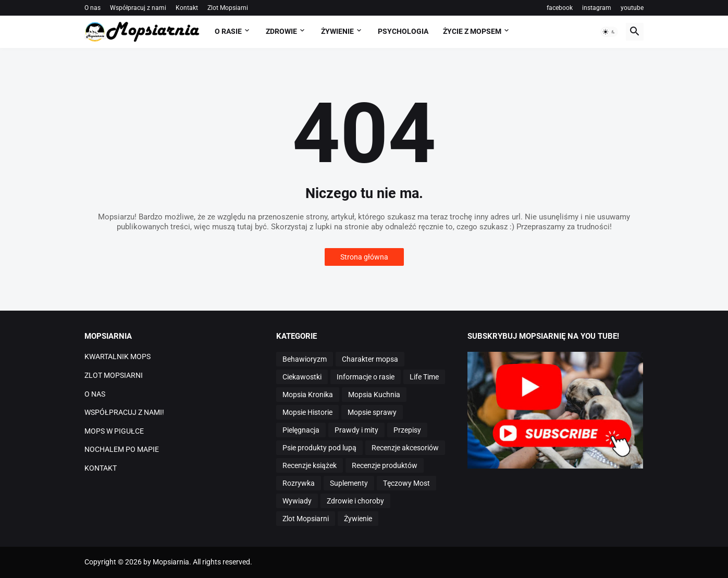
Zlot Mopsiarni (228, 8)
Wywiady (297, 501)
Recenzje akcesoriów (405, 448)
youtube (632, 8)
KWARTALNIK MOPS (118, 356)
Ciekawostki (302, 377)
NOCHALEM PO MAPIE (122, 449)
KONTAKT (101, 468)
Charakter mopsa (370, 359)
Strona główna (364, 257)
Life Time (424, 377)
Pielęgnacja (301, 430)
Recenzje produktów (385, 465)
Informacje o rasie (366, 377)
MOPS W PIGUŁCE (114, 431)
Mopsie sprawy (372, 412)
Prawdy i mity (356, 430)
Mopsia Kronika (308, 395)
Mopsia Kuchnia (374, 395)
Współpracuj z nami (138, 8)
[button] (609, 32)
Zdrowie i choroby (355, 501)
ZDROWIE (281, 31)
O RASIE (228, 31)
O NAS (95, 394)
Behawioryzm (305, 359)
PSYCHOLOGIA (403, 31)
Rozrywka (299, 483)
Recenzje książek (310, 465)
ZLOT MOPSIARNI (114, 375)
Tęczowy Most (406, 483)
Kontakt (187, 8)
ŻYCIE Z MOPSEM (472, 31)
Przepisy (407, 430)
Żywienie (358, 519)
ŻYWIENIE (337, 31)
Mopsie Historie (307, 412)
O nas (92, 8)
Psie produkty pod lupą (319, 448)
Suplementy (349, 483)
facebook (560, 8)
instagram (597, 8)
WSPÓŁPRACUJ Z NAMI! (124, 412)
